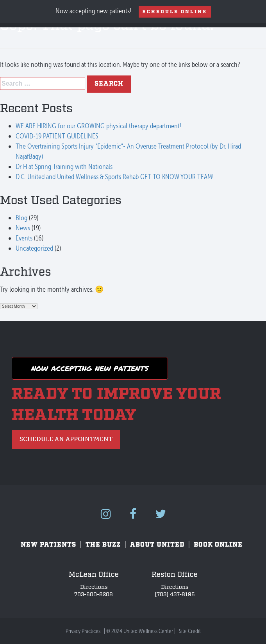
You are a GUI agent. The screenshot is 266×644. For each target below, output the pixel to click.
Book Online (218, 545)
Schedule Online (175, 12)
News (23, 228)
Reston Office (175, 575)
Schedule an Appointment (66, 439)
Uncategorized (34, 248)
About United (157, 545)
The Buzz (103, 545)
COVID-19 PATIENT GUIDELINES (57, 136)
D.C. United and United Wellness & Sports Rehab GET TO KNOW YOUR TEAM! (115, 177)
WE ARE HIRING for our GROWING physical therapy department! (98, 126)
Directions (94, 587)
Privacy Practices (83, 631)
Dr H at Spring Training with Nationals (64, 166)
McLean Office (94, 575)
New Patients (48, 545)
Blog (21, 218)
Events (24, 238)
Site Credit (190, 631)
